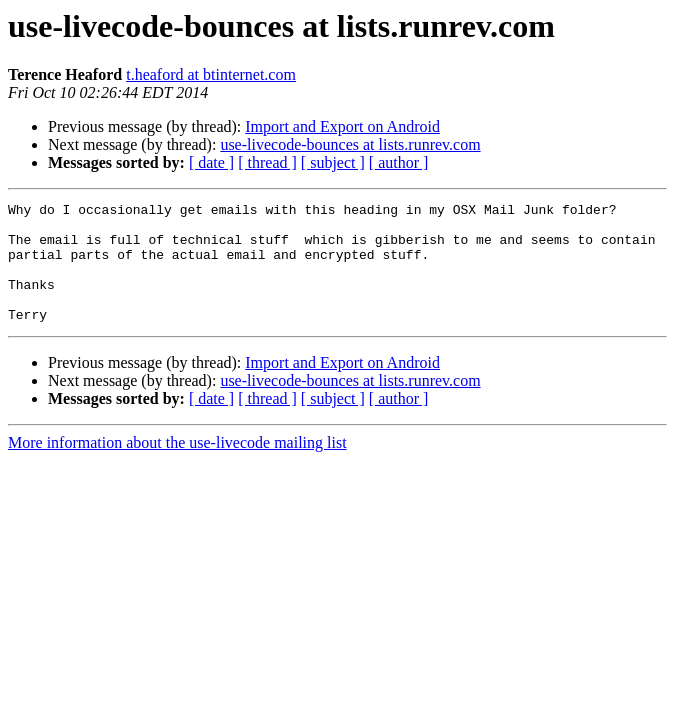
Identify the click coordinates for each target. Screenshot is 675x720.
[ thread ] (267, 162)
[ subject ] (333, 162)
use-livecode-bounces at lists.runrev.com (350, 144)
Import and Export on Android (342, 126)
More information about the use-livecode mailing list (177, 466)
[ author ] (399, 162)
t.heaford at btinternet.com (211, 74)
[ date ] (211, 162)
